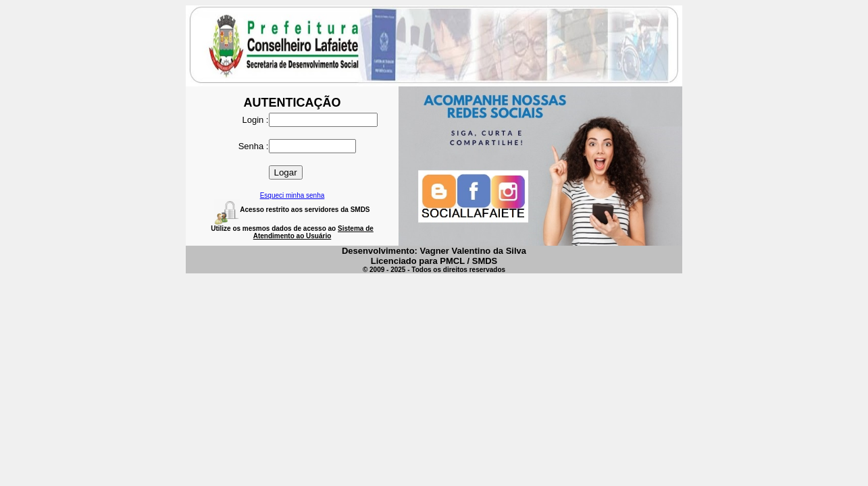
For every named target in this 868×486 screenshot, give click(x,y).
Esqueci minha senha (292, 195)
